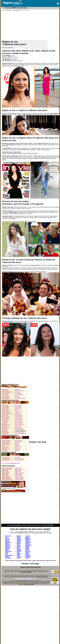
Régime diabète (27, 547)
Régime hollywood (8, 544)
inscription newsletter (26, 572)
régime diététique (6, 477)
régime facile (5, 471)
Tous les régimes (7, 539)
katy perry (4, 449)
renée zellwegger (19, 422)
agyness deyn (5, 391)
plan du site (7, 571)
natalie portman (19, 417)
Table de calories (28, 555)
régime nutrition (6, 473)
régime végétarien (6, 478)
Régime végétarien (28, 542)
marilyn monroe (19, 412)
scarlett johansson (19, 425)
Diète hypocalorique (9, 555)
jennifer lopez (5, 447)
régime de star (9, 10)
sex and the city (19, 423)
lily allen (17, 444)
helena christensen (19, 391)
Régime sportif (19, 557)
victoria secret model (20, 399)
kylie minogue (18, 442)
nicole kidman (18, 418)
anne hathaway (6, 407)
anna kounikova (6, 393)
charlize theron (6, 414)
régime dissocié (19, 469)
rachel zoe (17, 396)
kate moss (17, 392)
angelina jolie (5, 405)
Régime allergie (27, 550)
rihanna (17, 451)
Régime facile (19, 537)
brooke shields (5, 409)
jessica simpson (6, 448)
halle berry (4, 426)
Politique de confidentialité (42, 577)
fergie (3, 446)
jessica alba (5, 428)
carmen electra (6, 412)
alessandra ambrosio (7, 392)
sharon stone (18, 426)
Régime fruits (19, 555)
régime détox (18, 471)
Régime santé (19, 544)
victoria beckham (6, 440)
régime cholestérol (19, 473)
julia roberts (5, 431)
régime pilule (5, 474)
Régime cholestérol (28, 544)
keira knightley (18, 407)
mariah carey (18, 447)
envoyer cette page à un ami (40, 571)
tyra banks (17, 397)
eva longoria (5, 421)
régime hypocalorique (7, 480)
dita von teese (5, 418)
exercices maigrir (19, 477)
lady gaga (17, 443)
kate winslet (5, 434)
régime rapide (5, 472)
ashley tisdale (5, 408)
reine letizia (18, 457)
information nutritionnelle (29, 584)
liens (12, 571)
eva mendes (5, 422)
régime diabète (18, 474)
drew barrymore (6, 419)
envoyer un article (28, 571)
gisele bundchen (6, 399)
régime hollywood (16, 10)
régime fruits (18, 472)
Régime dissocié (19, 550)
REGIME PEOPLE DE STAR (9, 452)
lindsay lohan (18, 409)
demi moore (5, 416)
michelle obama (6, 459)
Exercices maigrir (28, 552)
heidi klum (17, 389)
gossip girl (4, 423)
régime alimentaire (6, 469)
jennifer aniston (6, 427)
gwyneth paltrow (6, 425)
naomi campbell (19, 395)
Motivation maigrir (28, 557)
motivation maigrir (19, 478)
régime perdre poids (7, 468)
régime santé (18, 468)
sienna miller (18, 427)
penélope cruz (18, 421)
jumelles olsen (5, 432)
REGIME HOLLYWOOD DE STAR (10, 400)
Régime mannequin (8, 542)
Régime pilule (19, 547)
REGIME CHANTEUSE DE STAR (10, 435)
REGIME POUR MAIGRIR (8, 466)
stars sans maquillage (20, 433)
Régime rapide (19, 542)
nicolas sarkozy (6, 457)
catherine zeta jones (7, 413)
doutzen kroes (5, 397)
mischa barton (18, 414)
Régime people (7, 550)
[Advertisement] (30, 25)
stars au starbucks (19, 432)
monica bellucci (19, 416)
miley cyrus (18, 448)
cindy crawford (5, 396)
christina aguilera (6, 444)
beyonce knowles (6, 442)
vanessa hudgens (19, 428)
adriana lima (5, 389)
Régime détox (19, 552)
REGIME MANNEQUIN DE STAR (10, 385)
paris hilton (17, 449)
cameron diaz (5, 410)
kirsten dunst (18, 408)
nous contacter (18, 571)
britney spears (5, 443)
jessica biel (5, 430)
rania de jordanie (19, 460)
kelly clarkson (5, 451)
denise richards (6, 417)
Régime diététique (28, 539)
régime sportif (5, 476)
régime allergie (18, 476)
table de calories (19, 480)
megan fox (17, 413)
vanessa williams (19, 430)
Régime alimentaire (8, 557)
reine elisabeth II (6, 460)
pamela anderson (19, 419)
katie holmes (18, 405)
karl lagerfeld (18, 393)
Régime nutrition (19, 539)
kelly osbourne (18, 440)
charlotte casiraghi (19, 459)
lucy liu (17, 410)
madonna (17, 446)
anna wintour (5, 395)
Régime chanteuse (8, 547)
